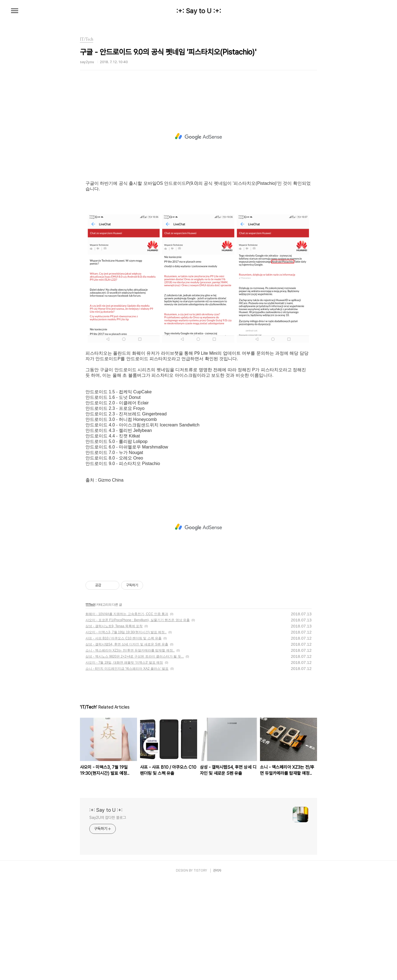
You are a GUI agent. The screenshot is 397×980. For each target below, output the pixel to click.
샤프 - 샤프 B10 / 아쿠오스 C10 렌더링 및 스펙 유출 (124, 738)
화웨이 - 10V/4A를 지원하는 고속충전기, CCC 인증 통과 (127, 713)
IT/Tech (90, 704)
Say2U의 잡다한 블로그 (108, 917)
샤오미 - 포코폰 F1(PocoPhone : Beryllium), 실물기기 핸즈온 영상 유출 (138, 719)
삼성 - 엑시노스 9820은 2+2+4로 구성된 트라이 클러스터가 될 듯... (135, 756)
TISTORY (200, 970)
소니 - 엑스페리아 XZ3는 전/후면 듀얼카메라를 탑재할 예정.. (130, 750)
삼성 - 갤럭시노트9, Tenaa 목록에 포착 (114, 725)
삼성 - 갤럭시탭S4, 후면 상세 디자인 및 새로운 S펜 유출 (127, 744)
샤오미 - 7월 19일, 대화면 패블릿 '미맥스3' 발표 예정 (124, 762)
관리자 (217, 970)
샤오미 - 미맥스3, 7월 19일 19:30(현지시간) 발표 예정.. (126, 731)
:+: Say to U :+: (199, 11)
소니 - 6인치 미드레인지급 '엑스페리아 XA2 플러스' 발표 (127, 768)
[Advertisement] (198, 145)
